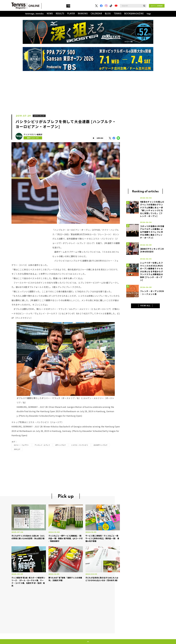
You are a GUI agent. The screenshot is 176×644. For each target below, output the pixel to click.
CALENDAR (96, 14)
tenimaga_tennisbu (34, 14)
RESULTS (60, 14)
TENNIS (118, 14)
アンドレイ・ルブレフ (42, 445)
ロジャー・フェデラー (21, 445)
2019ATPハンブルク (100, 445)
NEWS (50, 14)
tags (149, 14)
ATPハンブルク (61, 445)
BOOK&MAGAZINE (134, 14)
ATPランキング (39, 116)
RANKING (83, 14)
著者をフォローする (32, 138)
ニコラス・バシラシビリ (80, 445)
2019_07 (17, 449)
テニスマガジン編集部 (33, 134)
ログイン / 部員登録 (157, 6)
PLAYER (71, 14)
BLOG (108, 14)
